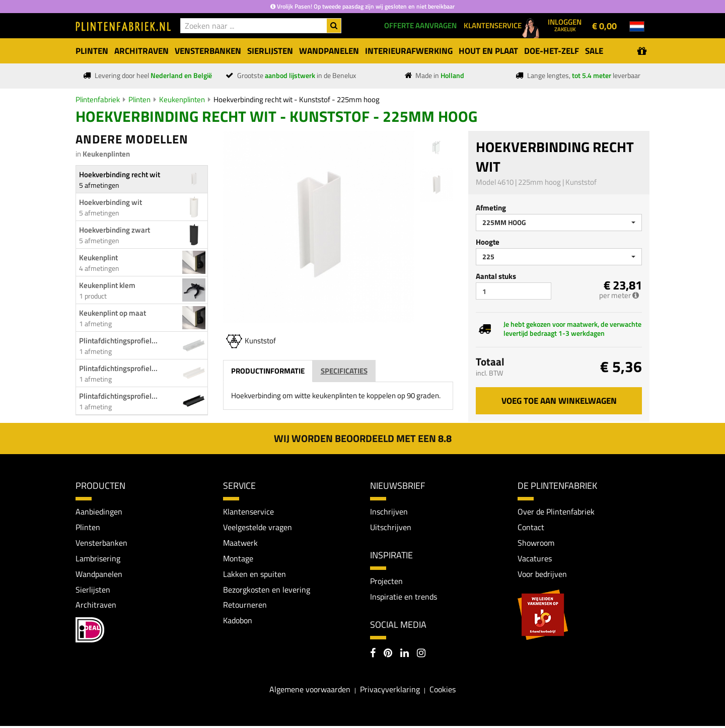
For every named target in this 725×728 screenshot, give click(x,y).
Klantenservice (248, 512)
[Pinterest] (388, 656)
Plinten (139, 99)
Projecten (386, 581)
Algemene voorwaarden (310, 691)
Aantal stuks (496, 276)
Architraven (96, 607)
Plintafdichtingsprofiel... (118, 341)
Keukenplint (98, 258)
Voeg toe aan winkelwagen (559, 401)
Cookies (443, 691)
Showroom (536, 543)
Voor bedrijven (542, 575)
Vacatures (535, 559)
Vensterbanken (101, 543)
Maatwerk (240, 543)
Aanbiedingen (99, 512)
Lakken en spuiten (255, 575)
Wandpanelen (99, 575)
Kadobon (238, 623)
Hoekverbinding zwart (115, 230)
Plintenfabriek (98, 99)
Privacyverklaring (390, 691)
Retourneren (245, 607)
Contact (531, 527)
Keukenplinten (182, 99)
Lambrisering (98, 559)
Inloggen (565, 25)
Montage (238, 559)
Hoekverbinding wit (111, 202)
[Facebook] (373, 656)
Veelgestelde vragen (257, 527)
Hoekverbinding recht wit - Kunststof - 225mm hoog (297, 99)
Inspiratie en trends (404, 598)
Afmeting (491, 208)
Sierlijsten (93, 591)
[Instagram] (421, 656)
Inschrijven (389, 512)
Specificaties (344, 371)
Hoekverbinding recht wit (120, 174)
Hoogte (488, 242)
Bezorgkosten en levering (267, 591)
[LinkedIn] (405, 656)
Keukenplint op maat (113, 313)
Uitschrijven (391, 527)
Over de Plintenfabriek (556, 512)
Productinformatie (268, 371)
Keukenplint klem (107, 285)
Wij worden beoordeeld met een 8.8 (363, 438)
